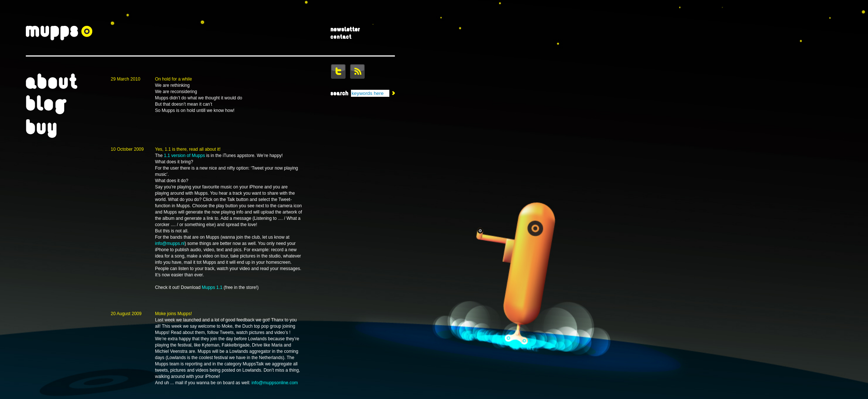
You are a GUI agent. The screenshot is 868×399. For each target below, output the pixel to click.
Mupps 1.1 (212, 287)
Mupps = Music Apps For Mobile (59, 34)
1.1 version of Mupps (184, 156)
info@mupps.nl (170, 243)
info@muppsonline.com (275, 383)
